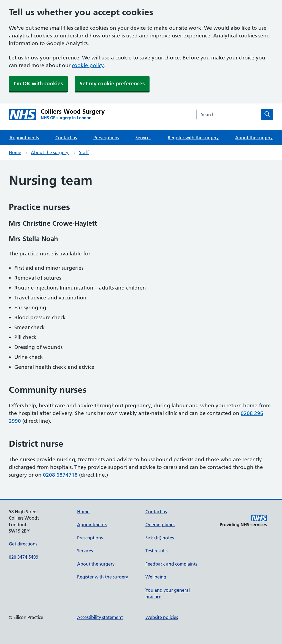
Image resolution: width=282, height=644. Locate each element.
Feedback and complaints (171, 564)
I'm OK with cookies (38, 84)
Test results (156, 551)
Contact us (66, 138)
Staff (84, 152)
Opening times (160, 525)
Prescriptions (106, 138)
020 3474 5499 (24, 557)
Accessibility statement (100, 617)
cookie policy (88, 65)
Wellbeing (156, 577)
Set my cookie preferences (112, 84)
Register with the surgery (193, 138)
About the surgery (254, 138)
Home (15, 152)
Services (143, 138)
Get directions (23, 544)
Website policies (162, 617)
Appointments (24, 138)
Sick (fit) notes (160, 538)
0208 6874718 (61, 475)
